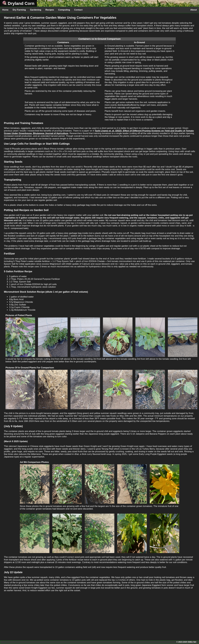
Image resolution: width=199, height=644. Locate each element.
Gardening (36, 10)
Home (5, 10)
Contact (78, 10)
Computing (64, 10)
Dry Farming (19, 10)
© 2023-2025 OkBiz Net (186, 642)
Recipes (50, 10)
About (194, 10)
